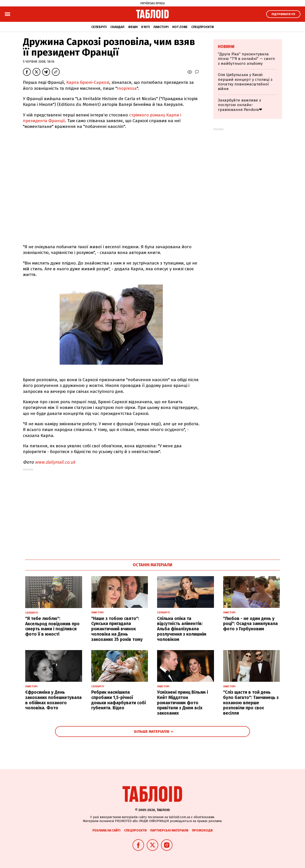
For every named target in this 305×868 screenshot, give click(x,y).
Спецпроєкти (202, 27)
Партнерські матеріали (169, 830)
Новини (226, 47)
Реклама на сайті (106, 830)
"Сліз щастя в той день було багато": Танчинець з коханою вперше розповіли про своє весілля (251, 703)
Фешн (133, 27)
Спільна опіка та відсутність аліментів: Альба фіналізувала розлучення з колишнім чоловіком (182, 629)
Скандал (117, 27)
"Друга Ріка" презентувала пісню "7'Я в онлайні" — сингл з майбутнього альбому (246, 59)
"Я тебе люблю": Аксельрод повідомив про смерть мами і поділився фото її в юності (52, 626)
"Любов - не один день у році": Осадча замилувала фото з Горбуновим (250, 624)
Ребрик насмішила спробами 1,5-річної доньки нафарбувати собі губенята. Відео (119, 700)
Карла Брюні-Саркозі (88, 82)
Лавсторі (161, 27)
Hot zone (180, 27)
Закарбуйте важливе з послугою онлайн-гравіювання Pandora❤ (240, 105)
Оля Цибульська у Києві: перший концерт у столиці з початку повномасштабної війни (245, 82)
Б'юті (146, 27)
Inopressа (127, 88)
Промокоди (202, 830)
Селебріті (99, 27)
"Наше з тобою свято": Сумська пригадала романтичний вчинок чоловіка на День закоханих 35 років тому (117, 629)
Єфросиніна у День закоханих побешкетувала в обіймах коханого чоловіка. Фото (53, 700)
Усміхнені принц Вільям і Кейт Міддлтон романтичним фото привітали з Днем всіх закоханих (183, 703)
